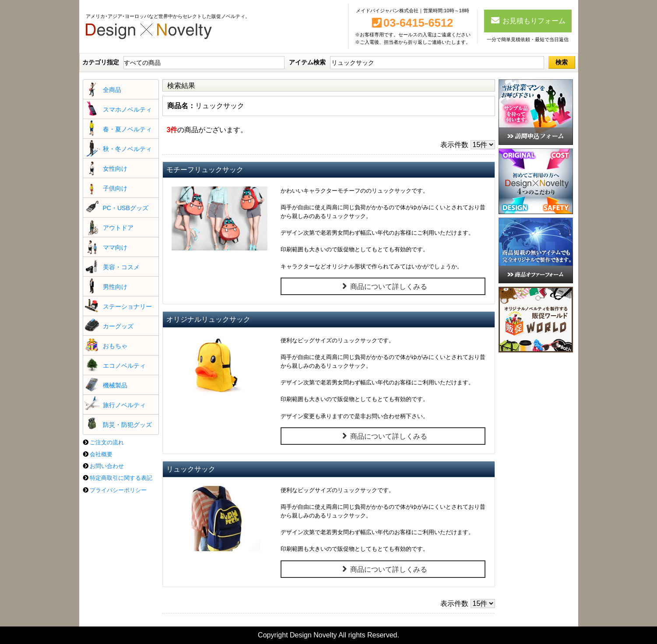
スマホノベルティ (127, 109)
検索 (562, 62)
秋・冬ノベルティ (127, 149)
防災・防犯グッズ (127, 425)
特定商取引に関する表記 (121, 478)
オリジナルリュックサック (208, 319)
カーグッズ (118, 326)
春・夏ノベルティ (127, 129)
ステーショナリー (127, 306)
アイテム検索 (307, 62)
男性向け (115, 287)
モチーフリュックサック (205, 170)
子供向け (115, 188)
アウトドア (118, 228)
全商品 (112, 90)
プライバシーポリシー (118, 490)
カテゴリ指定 (101, 62)
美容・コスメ (121, 267)
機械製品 (115, 385)
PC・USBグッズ (126, 208)
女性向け (115, 169)
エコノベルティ (124, 366)
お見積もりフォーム (528, 20)
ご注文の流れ (107, 442)
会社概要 (101, 454)
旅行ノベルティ (124, 405)
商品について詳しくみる (383, 286)
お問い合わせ (107, 466)
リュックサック (191, 469)
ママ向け (115, 247)
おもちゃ (115, 346)
